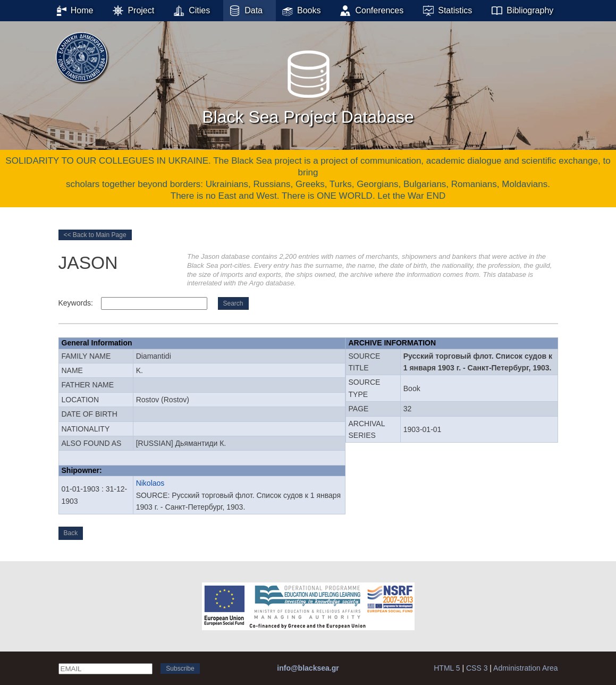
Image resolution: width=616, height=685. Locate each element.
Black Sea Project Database (308, 84)
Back (71, 533)
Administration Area (525, 668)
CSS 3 (477, 668)
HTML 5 (447, 668)
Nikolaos (150, 483)
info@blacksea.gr (308, 668)
